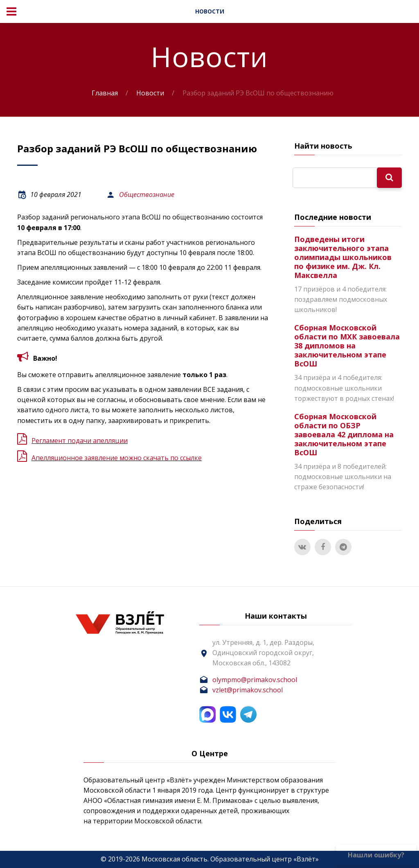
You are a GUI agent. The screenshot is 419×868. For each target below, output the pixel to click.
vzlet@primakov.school (248, 690)
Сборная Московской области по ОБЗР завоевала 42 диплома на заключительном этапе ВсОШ (344, 434)
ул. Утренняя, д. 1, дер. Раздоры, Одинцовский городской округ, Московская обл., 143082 (263, 653)
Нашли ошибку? (376, 855)
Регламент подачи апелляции (80, 441)
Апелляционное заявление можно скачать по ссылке (117, 458)
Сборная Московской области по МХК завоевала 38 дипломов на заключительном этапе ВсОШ (347, 346)
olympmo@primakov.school (255, 680)
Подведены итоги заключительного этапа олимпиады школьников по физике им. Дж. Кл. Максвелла (343, 257)
